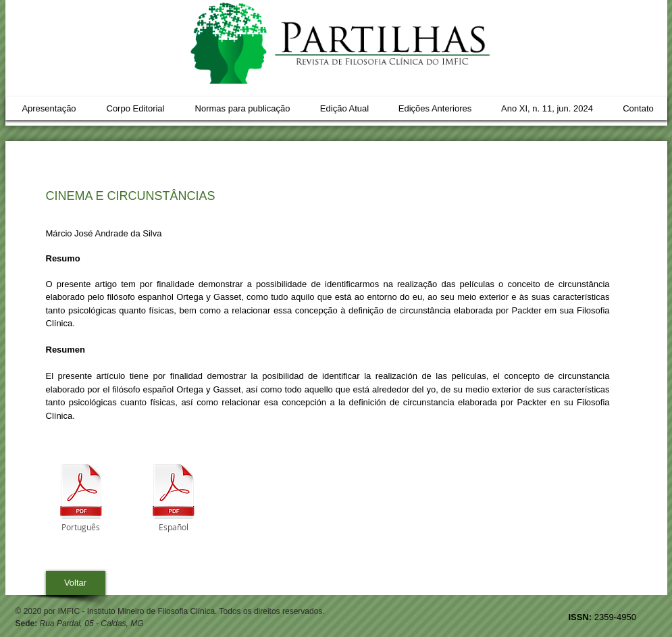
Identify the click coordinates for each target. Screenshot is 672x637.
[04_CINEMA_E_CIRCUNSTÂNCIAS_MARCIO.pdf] (81, 493)
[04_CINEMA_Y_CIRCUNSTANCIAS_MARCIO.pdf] (174, 493)
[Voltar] (76, 583)
